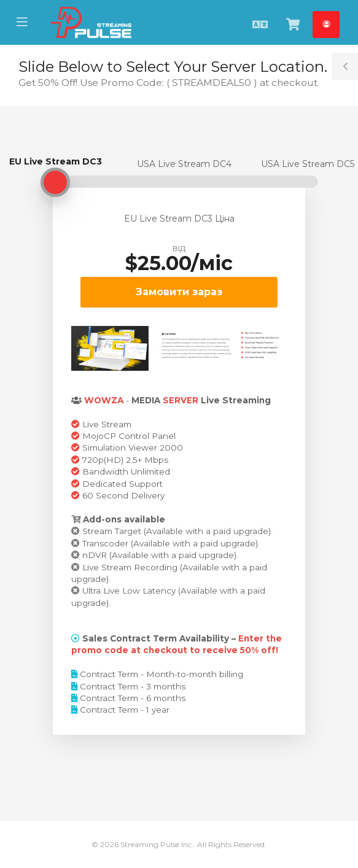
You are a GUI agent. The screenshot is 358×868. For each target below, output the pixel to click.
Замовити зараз (179, 292)
